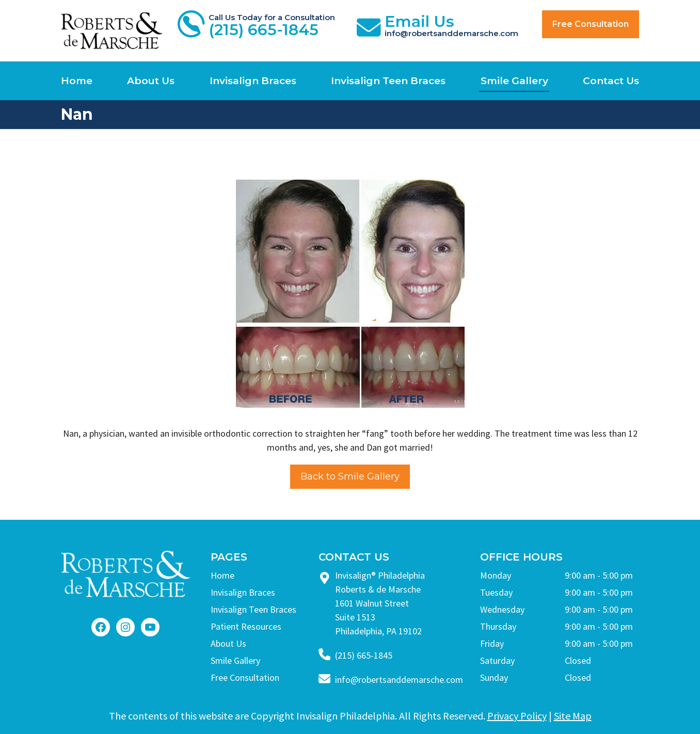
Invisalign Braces (253, 81)
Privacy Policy (517, 716)
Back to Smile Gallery (350, 476)
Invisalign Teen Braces (388, 81)
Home (77, 81)
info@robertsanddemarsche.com (399, 680)
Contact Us (611, 81)
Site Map (573, 716)
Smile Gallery (514, 81)
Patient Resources (246, 626)
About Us (151, 81)
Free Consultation (591, 24)
